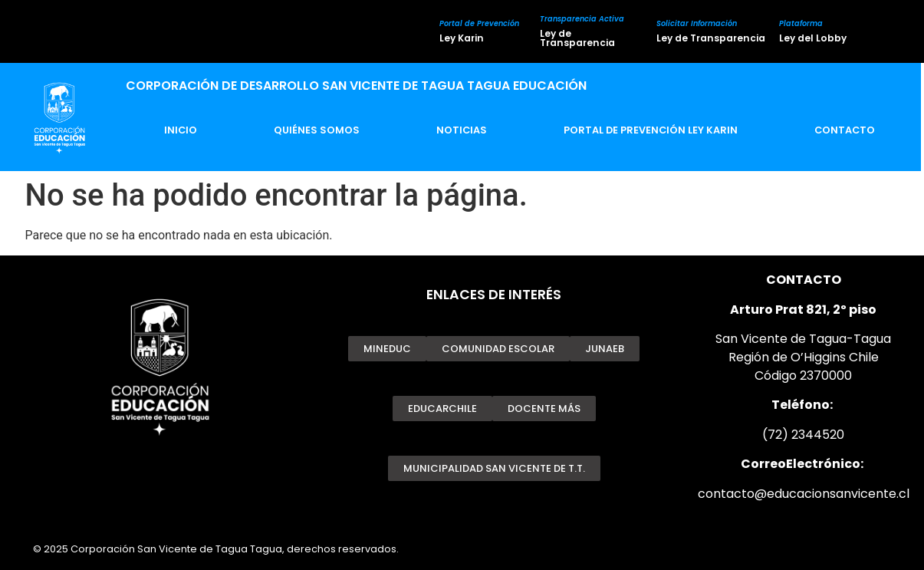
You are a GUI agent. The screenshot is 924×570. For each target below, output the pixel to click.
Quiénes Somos (317, 130)
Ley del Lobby (813, 38)
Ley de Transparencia (577, 38)
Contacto (845, 130)
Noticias (462, 130)
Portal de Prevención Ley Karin (651, 130)
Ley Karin (462, 38)
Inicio (181, 130)
